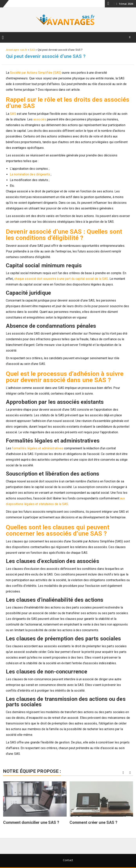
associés (40, 119)
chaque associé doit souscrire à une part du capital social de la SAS (61, 279)
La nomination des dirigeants (30, 174)
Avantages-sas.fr (17, 50)
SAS (32, 50)
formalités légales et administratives (38, 448)
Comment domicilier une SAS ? (31, 822)
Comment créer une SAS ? (93, 822)
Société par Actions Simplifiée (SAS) (36, 73)
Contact (68, 860)
